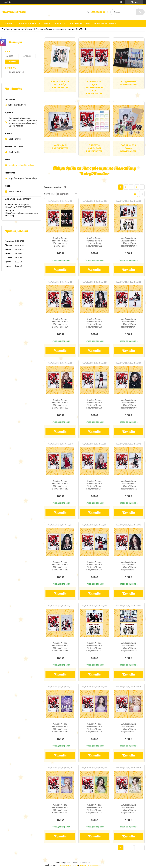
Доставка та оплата (80, 23)
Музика (28, 29)
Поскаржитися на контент (67, 865)
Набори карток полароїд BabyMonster (60, 85)
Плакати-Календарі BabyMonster (94, 148)
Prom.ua (87, 863)
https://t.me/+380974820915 (18, 207)
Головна (8, 23)
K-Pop (36, 29)
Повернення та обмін (105, 23)
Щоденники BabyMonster (129, 83)
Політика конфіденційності (90, 865)
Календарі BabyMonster (60, 147)
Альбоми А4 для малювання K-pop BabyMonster (94, 88)
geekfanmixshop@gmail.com (22, 165)
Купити (60, 270)
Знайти (12, 62)
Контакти (60, 23)
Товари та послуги (27, 23)
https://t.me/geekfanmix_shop (23, 178)
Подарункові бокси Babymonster (129, 148)
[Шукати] (140, 12)
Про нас (47, 23)
